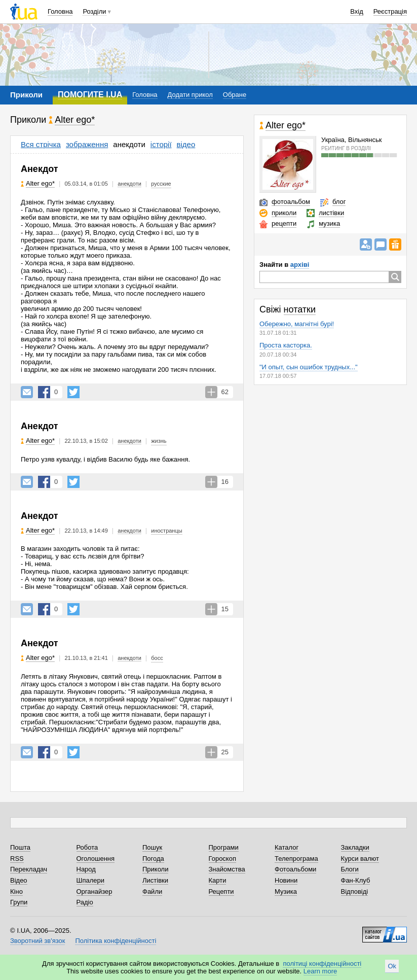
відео (186, 144)
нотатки (300, 309)
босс (157, 658)
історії (161, 144)
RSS (17, 859)
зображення (87, 144)
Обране (235, 95)
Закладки (355, 847)
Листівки (155, 880)
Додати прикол (190, 95)
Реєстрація (390, 11)
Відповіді (355, 891)
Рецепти (221, 891)
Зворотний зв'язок (37, 941)
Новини (286, 880)
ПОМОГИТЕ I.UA (90, 95)
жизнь (159, 441)
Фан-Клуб (356, 880)
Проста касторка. (286, 345)
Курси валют (360, 859)
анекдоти (129, 144)
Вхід (357, 11)
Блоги (350, 869)
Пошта (20, 847)
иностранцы (166, 531)
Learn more (320, 971)
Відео (19, 880)
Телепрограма (296, 859)
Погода (153, 859)
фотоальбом (291, 202)
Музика (286, 891)
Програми (224, 847)
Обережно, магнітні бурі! (297, 324)
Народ (86, 869)
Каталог (287, 847)
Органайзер (94, 891)
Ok (392, 966)
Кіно (16, 891)
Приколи (155, 869)
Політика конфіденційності (116, 941)
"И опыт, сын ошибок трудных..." (309, 367)
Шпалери (91, 880)
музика (329, 223)
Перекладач (29, 869)
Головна (60, 11)
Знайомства (227, 869)
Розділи (94, 11)
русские (161, 184)
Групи (19, 902)
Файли (152, 891)
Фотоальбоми (295, 869)
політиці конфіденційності (322, 964)
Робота (87, 847)
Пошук (152, 847)
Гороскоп (222, 859)
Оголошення (96, 859)
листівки (331, 213)
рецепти (284, 223)
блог (339, 202)
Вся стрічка (41, 144)
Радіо (85, 902)
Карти (218, 880)
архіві (300, 265)
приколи (284, 213)
